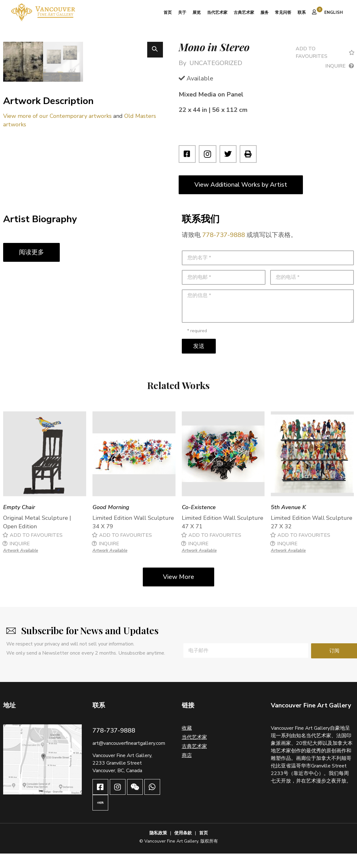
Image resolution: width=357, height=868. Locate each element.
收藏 (187, 743)
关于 (182, 13)
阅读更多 (31, 267)
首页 (168, 13)
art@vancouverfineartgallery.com (129, 758)
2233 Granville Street (117, 777)
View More (178, 591)
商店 (187, 770)
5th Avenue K (288, 522)
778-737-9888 (224, 249)
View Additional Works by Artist (241, 185)
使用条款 (183, 847)
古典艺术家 (244, 13)
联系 (302, 13)
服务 (265, 13)
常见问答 (283, 13)
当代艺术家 (217, 13)
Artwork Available (21, 565)
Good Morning (111, 522)
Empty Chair (19, 522)
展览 (197, 13)
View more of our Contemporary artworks (57, 196)
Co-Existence (199, 522)
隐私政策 (158, 847)
